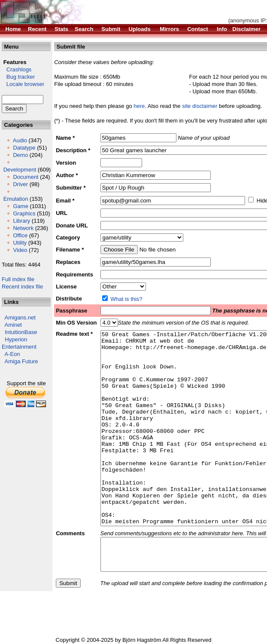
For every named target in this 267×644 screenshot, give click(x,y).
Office (20, 235)
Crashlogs (17, 69)
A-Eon (12, 354)
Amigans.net (20, 317)
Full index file (18, 279)
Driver (20, 184)
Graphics (24, 213)
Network (23, 228)
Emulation (16, 199)
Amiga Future (21, 361)
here (139, 106)
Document (26, 177)
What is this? (126, 299)
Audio (20, 140)
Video (20, 250)
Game (20, 206)
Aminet (13, 325)
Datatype (24, 148)
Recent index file (22, 287)
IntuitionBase (21, 332)
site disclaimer (200, 106)
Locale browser (23, 84)
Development (20, 170)
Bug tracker (18, 77)
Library (21, 221)
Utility (20, 243)
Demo (20, 155)
